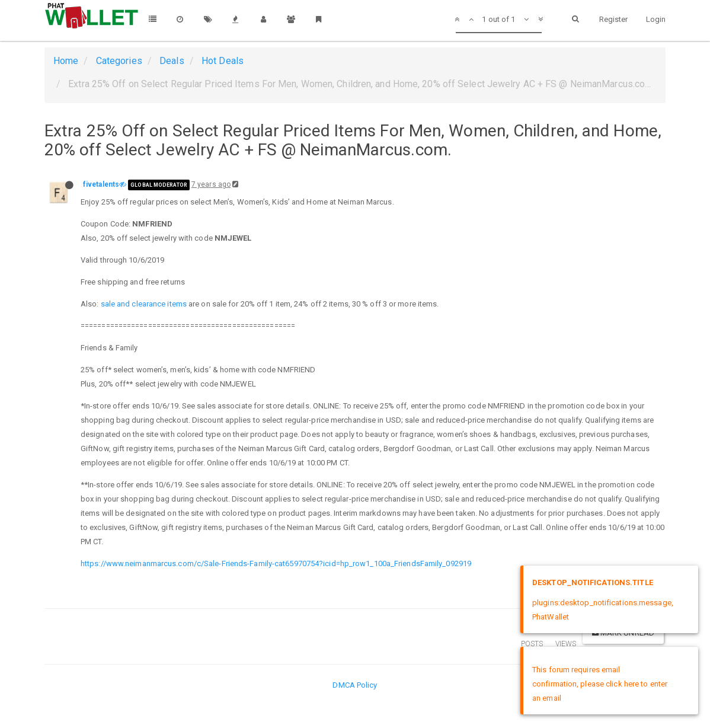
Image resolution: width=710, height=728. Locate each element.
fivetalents (101, 184)
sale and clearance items (144, 304)
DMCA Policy (355, 685)
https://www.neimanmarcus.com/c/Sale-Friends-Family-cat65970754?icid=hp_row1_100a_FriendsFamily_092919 (276, 563)
